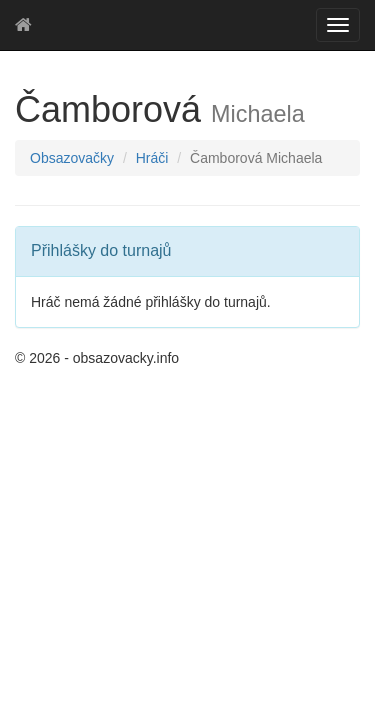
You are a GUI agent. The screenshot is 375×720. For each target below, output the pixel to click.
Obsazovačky (72, 158)
